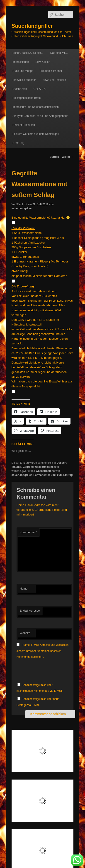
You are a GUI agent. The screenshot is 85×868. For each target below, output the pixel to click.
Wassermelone (45, 471)
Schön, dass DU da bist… (28, 53)
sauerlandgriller (22, 208)
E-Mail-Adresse (30, 611)
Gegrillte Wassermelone (38, 467)
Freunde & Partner (51, 71)
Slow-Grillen (43, 62)
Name (24, 589)
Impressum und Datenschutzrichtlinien (35, 107)
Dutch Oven (20, 89)
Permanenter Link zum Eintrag (53, 475)
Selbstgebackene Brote (27, 98)
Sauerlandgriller (32, 26)
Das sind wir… (59, 53)
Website (25, 633)
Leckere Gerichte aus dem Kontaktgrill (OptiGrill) (35, 138)
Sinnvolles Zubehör (24, 80)
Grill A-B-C (40, 89)
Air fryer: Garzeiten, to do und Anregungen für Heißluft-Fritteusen (40, 120)
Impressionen (21, 62)
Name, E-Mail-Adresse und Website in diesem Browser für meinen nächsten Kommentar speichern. (43, 651)
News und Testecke (54, 80)
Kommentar (28, 532)
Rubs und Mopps (23, 71)
